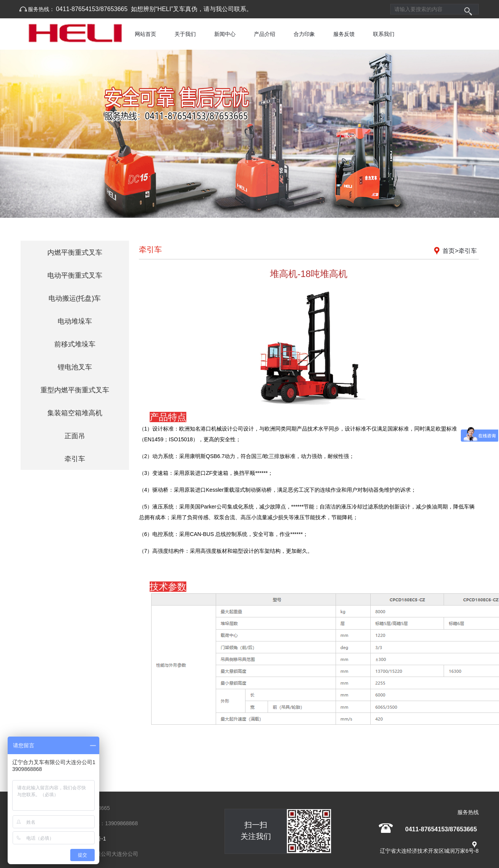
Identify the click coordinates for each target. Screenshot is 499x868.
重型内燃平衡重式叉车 (75, 390)
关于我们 (185, 34)
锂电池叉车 (75, 367)
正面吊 (75, 436)
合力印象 (304, 34)
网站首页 (145, 34)
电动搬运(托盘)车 (75, 298)
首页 (449, 251)
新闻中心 (225, 34)
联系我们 (384, 34)
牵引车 (75, 459)
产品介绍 (265, 34)
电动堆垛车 (75, 321)
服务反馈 (344, 34)
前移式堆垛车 (75, 344)
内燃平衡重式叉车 (75, 253)
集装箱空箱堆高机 (75, 413)
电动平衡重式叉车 (75, 275)
